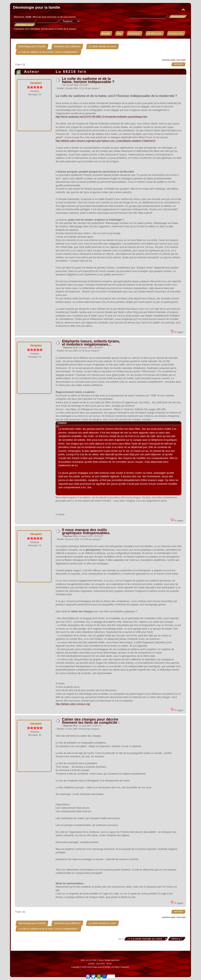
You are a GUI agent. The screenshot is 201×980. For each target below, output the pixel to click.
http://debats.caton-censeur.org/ (73, 704)
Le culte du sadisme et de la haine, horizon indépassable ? (88, 80)
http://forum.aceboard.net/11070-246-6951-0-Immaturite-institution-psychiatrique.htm (101, 117)
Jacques (36, 83)
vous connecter (49, 17)
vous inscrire (70, 17)
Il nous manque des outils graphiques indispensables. (86, 531)
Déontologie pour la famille (37, 7)
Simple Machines (112, 960)
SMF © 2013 (98, 960)
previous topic (169, 60)
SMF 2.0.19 (86, 960)
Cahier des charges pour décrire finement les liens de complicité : (91, 721)
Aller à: (121, 939)
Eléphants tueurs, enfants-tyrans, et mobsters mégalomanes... (91, 343)
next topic (181, 60)
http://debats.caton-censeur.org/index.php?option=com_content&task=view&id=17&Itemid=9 (105, 141)
